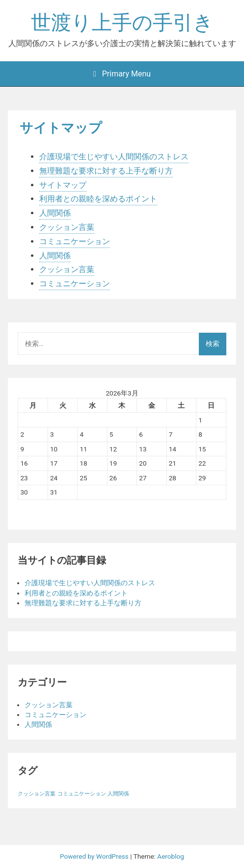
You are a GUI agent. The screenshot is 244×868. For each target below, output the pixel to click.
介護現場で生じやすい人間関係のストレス (114, 157)
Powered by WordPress (95, 856)
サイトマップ (63, 185)
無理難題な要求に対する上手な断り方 (106, 171)
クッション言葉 (67, 227)
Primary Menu (122, 74)
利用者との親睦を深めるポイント (98, 199)
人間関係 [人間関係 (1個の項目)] (118, 794)
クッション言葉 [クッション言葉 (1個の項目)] (37, 794)
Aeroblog (171, 856)
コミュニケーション (75, 241)
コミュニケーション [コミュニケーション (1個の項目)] (82, 794)
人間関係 (55, 213)
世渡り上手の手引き (122, 23)
